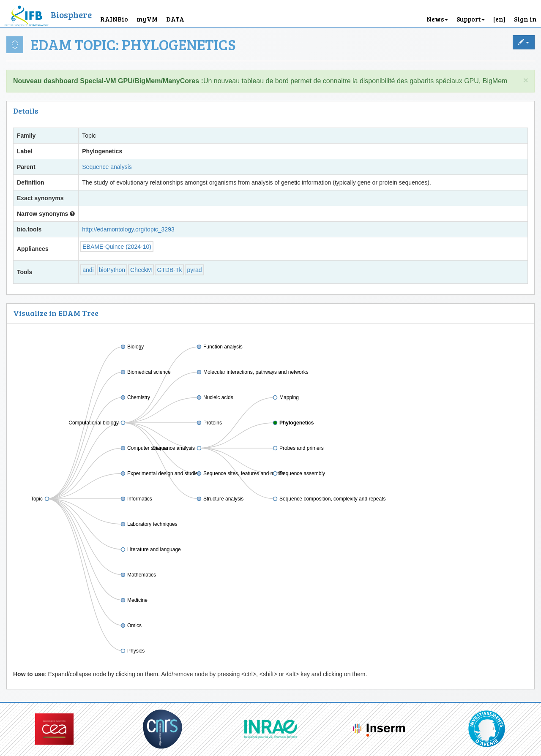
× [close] (526, 80)
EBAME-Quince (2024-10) (117, 247)
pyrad (194, 270)
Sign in (525, 19)
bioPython (112, 270)
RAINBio (114, 19)
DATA (175, 19)
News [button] (437, 19)
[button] (499, 14)
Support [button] (471, 19)
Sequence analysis (107, 167)
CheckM (141, 270)
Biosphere (71, 15)
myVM (147, 19)
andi (88, 270)
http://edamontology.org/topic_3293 (128, 229)
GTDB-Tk (169, 270)
